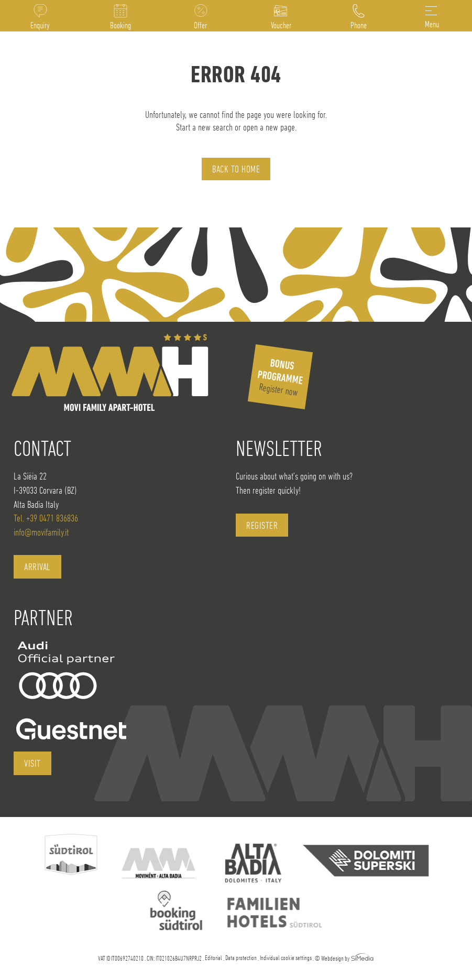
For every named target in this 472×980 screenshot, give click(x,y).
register (262, 525)
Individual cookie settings (286, 958)
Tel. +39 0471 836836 (46, 518)
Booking (120, 25)
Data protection (241, 958)
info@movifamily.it (41, 532)
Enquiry (40, 25)
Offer (200, 25)
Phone (359, 25)
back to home (236, 169)
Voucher (281, 25)
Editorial (213, 958)
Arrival (37, 567)
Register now (281, 377)
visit (32, 763)
